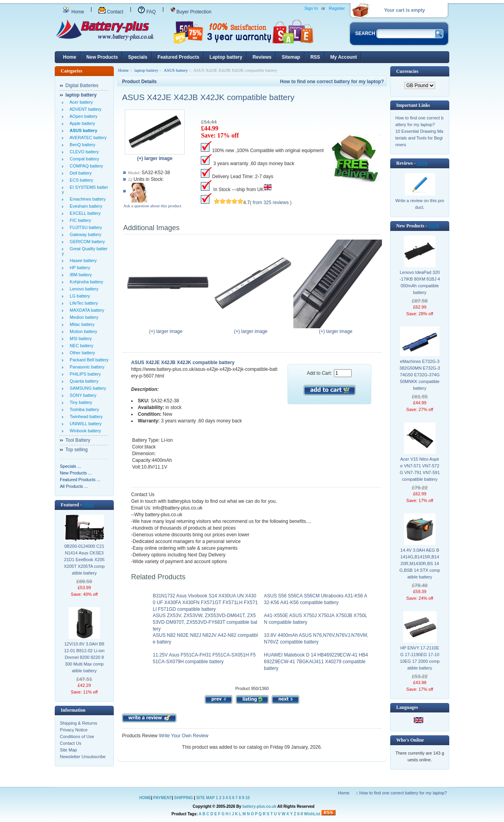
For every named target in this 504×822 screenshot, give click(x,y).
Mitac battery (81, 324)
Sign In (311, 8)
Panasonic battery (86, 367)
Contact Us (70, 743)
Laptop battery (226, 57)
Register (337, 8)
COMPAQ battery (85, 166)
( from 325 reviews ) (271, 203)
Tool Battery (78, 440)
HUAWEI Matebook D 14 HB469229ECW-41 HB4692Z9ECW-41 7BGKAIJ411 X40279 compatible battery (316, 662)
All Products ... (74, 486)
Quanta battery (83, 381)
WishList (312, 814)
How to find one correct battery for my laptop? (332, 82)
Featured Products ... (80, 480)
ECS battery (80, 180)
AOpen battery (82, 116)
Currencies (407, 71)
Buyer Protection (191, 12)
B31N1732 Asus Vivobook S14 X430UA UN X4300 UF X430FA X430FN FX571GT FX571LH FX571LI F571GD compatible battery (205, 603)
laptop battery (146, 70)
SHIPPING (183, 798)
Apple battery (81, 123)
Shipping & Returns (79, 723)
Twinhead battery (85, 417)
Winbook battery (84, 431)
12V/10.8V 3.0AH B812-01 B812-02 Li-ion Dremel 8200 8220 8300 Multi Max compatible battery (84, 657)
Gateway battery (84, 234)
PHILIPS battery (84, 374)
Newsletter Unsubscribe (83, 757)
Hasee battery (82, 260)
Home (73, 12)
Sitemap (291, 57)
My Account (344, 57)
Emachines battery (86, 199)
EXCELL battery (84, 213)
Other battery (81, 353)
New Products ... (76, 473)
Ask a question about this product (152, 206)
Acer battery (80, 102)
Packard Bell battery (88, 360)
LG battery (79, 296)
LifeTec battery (83, 303)
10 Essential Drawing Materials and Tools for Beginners (419, 138)
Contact (111, 12)
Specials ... (70, 466)
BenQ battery (81, 145)
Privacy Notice (74, 730)
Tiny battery (80, 402)
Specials (138, 57)
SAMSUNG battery (87, 388)
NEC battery (80, 346)
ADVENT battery (84, 109)
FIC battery (79, 220)
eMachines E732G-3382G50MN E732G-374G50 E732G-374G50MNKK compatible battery (420, 375)
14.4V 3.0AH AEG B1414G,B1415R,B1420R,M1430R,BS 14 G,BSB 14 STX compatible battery (420, 563)
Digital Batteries (82, 86)
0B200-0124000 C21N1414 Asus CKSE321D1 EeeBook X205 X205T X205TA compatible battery (84, 560)
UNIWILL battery (84, 424)
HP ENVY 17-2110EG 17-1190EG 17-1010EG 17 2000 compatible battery (420, 658)
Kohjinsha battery (85, 282)
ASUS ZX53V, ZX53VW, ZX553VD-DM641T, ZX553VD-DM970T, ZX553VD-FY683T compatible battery (205, 622)
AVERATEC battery (87, 138)
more (88, 505)
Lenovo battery (83, 289)
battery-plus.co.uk (259, 806)
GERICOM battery (86, 242)
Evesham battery (85, 206)
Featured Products (178, 57)
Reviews (262, 57)
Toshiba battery (83, 409)
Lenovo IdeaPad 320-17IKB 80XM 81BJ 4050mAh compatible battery (420, 282)
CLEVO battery (83, 152)
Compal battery (83, 159)
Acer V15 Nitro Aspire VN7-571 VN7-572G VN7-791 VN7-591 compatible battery (420, 469)
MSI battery (80, 338)
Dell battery (80, 173)
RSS (315, 57)
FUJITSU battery (85, 227)
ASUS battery (176, 70)
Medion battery (83, 317)
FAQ (147, 12)
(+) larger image (168, 329)
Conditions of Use (77, 736)
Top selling (77, 450)
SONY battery (82, 395)
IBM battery (80, 275)
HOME (145, 798)
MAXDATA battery (86, 310)
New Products (102, 57)
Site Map (68, 750)
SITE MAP (205, 798)
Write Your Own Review (183, 736)
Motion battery (82, 331)
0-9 (300, 814)
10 (247, 798)
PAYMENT (162, 798)
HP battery (79, 268)
